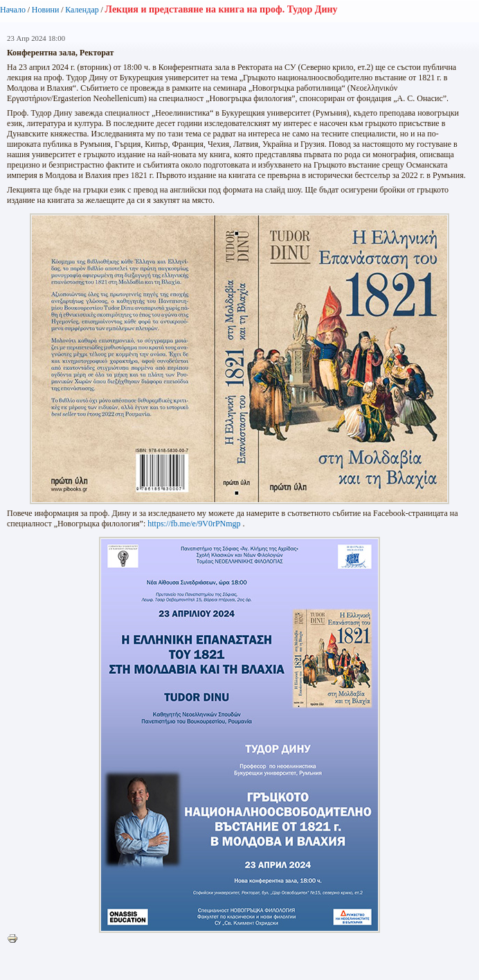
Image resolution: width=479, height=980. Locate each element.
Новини (46, 10)
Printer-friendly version (16, 939)
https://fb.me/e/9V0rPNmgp (194, 524)
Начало (13, 10)
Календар (82, 10)
